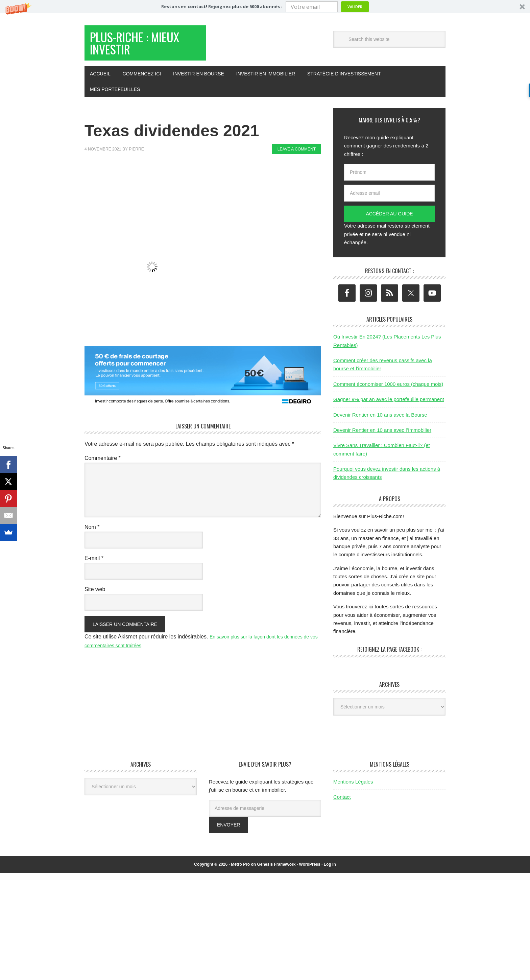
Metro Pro (240, 871)
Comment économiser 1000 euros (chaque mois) (388, 391)
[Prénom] (389, 179)
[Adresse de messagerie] (265, 815)
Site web (95, 596)
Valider (355, 7)
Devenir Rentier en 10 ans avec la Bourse (380, 422)
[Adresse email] (389, 200)
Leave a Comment (297, 156)
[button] (265, 7)
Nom (92, 534)
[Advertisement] (208, 185)
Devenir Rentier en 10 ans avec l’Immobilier (382, 437)
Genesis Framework (276, 871)
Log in (330, 871)
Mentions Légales (353, 788)
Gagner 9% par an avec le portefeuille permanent (389, 406)
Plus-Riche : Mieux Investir (137, 47)
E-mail (94, 565)
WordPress (310, 871)
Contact (342, 804)
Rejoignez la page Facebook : (389, 656)
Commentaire (103, 465)
